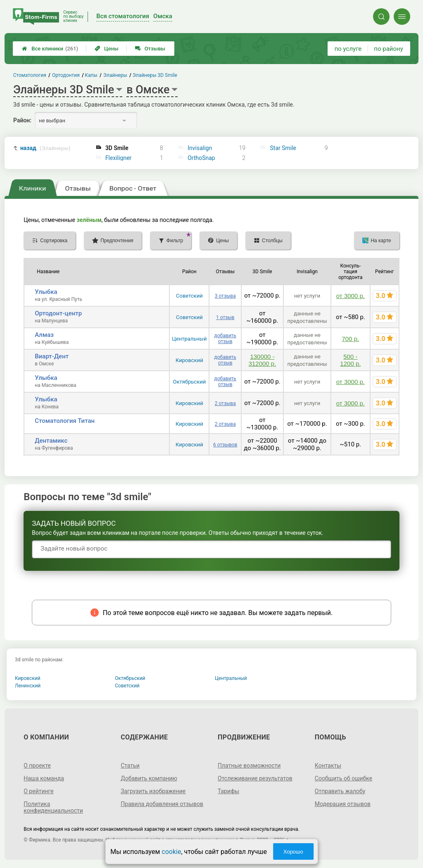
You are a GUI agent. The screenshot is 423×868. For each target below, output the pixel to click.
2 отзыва (225, 403)
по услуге (348, 49)
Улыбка (46, 292)
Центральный (189, 339)
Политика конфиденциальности (53, 807)
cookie (171, 852)
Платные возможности (249, 765)
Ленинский (28, 686)
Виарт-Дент (52, 356)
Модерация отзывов (343, 804)
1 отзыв (225, 317)
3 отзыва (225, 296)
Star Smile (283, 148)
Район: (22, 120)
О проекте (37, 765)
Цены (107, 49)
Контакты (328, 765)
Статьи (130, 765)
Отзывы (150, 49)
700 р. (351, 339)
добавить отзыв (225, 339)
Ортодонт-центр (58, 313)
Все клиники (50, 49)
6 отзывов (225, 445)
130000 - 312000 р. (263, 360)
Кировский (189, 360)
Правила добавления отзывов (162, 804)
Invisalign (200, 148)
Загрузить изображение (153, 791)
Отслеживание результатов (255, 778)
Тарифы (228, 791)
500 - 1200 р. (350, 360)
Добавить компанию (149, 778)
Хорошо (293, 852)
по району (388, 49)
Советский (189, 296)
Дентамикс (51, 441)
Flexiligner (119, 158)
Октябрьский (190, 382)
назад (45, 148)
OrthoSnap (201, 158)
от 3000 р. (351, 296)
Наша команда (44, 778)
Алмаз (44, 335)
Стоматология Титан (65, 421)
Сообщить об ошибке (343, 778)
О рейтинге (39, 791)
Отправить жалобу (340, 791)
